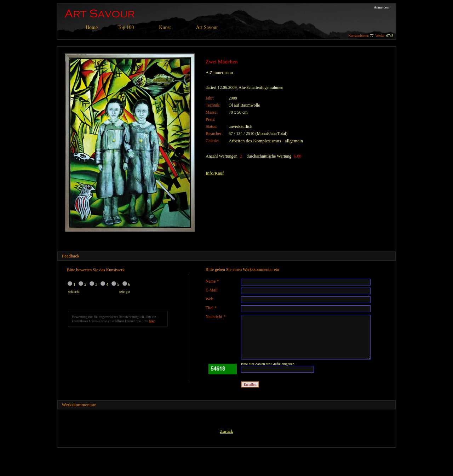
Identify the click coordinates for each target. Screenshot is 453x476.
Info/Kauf (215, 173)
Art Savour (207, 27)
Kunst (165, 27)
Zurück (226, 431)
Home (92, 27)
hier (152, 321)
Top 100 (126, 27)
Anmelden (381, 7)
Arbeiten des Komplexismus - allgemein (266, 141)
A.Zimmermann (219, 73)
